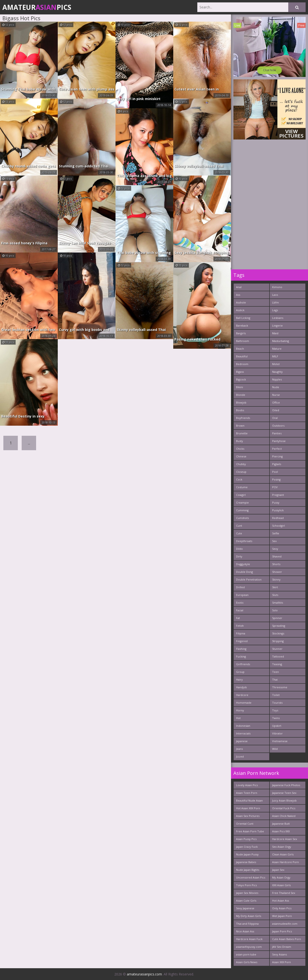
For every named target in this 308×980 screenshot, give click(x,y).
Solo (275, 610)
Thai (275, 680)
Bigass (240, 372)
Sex (274, 541)
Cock (239, 479)
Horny (240, 710)
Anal (239, 287)
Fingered (242, 641)
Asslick (240, 310)
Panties (277, 433)
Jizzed (240, 756)
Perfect (277, 449)
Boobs (240, 410)
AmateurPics (37, 7)
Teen (276, 672)
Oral (275, 418)
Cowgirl (241, 495)
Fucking (241, 656)
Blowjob (241, 402)
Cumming (242, 510)
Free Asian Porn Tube (250, 831)
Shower (277, 572)
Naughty (277, 372)
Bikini (240, 387)
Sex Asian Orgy (282, 847)
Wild (275, 749)
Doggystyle (243, 564)
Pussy (276, 503)
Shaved (277, 556)
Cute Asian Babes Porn (287, 939)
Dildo (239, 549)
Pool (275, 472)
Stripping (278, 641)
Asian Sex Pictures (248, 816)
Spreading (279, 626)
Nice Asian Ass (245, 931)
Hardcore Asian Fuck (249, 939)
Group (240, 672)
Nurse (276, 395)
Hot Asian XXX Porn (248, 808)
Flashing (241, 649)
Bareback (242, 326)
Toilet (276, 695)
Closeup (241, 472)
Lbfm (276, 302)
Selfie (276, 533)
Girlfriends (243, 664)
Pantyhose (279, 441)
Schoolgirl (279, 526)
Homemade (244, 703)
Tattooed (278, 656)
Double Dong (244, 572)
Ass (238, 295)
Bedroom (242, 364)
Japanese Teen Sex (284, 793)
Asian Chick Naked (284, 816)
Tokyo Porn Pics (246, 885)
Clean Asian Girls (283, 854)
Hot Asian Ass (281, 901)
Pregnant (278, 495)
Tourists (277, 703)
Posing (276, 479)
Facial (240, 610)
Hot (238, 718)
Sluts (275, 595)
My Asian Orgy (281, 877)
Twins (276, 718)
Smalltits (278, 603)
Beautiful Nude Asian (249, 800)
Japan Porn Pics (282, 931)
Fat (238, 618)
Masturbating (281, 341)
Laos (275, 295)
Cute (239, 533)
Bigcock (241, 379)
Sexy (275, 549)
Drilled (240, 587)
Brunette (242, 433)
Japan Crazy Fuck (247, 847)
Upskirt (277, 726)
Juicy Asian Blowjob (284, 800)
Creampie (242, 503)
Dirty (239, 556)
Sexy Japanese (245, 908)
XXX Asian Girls (281, 885)
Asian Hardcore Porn (286, 862)
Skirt (275, 587)
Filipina (241, 633)
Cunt (239, 526)
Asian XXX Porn (282, 962)
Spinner (277, 618)
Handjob (241, 687)
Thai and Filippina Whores (247, 925)
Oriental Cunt (245, 824)
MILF (275, 356)
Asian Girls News (247, 962)
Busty (240, 441)
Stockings (278, 633)
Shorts (276, 564)
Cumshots (242, 518)
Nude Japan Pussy (247, 854)
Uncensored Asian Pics (251, 877)
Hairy (239, 680)
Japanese (242, 741)
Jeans (239, 749)
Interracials (243, 733)
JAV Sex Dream (282, 947)
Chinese (241, 456)
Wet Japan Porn (282, 916)
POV (275, 487)
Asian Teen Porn (247, 793)
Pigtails (277, 464)
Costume (242, 487)
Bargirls (241, 333)
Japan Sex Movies (247, 893)
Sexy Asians (279, 954)
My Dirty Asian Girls (249, 916)
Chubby (241, 464)
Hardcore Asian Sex (285, 839)
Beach (240, 349)
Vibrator (277, 733)
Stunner (277, 649)
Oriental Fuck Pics (284, 808)
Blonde (241, 395)
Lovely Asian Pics (247, 785)
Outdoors (278, 426)
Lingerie (277, 326)
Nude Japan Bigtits (248, 870)
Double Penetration (249, 579)
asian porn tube (246, 954)
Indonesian (243, 726)
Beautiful (242, 356)
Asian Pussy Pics (246, 839)
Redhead (278, 518)
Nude (276, 387)
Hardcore (242, 695)
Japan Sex (278, 870)
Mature (277, 349)
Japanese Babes (246, 862)
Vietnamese (280, 741)
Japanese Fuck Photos (286, 785)
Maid (275, 333)
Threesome (280, 687)
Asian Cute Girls (246, 901)
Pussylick (278, 510)
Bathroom (243, 341)
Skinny (276, 579)
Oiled (276, 410)
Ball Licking (243, 318)
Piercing (277, 456)
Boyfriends (243, 418)
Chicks (240, 449)
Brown (240, 426)
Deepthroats (244, 541)
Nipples (277, 379)
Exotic (240, 603)
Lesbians (278, 318)
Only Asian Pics (282, 908)
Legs (275, 310)
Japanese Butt (281, 824)
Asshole (241, 302)
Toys (275, 710)
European (242, 595)
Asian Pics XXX (281, 831)
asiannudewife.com (285, 924)
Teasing (277, 664)
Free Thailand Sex (284, 893)
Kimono (277, 287)
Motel (276, 364)
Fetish (240, 626)
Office (276, 402)
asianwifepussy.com (249, 947)
